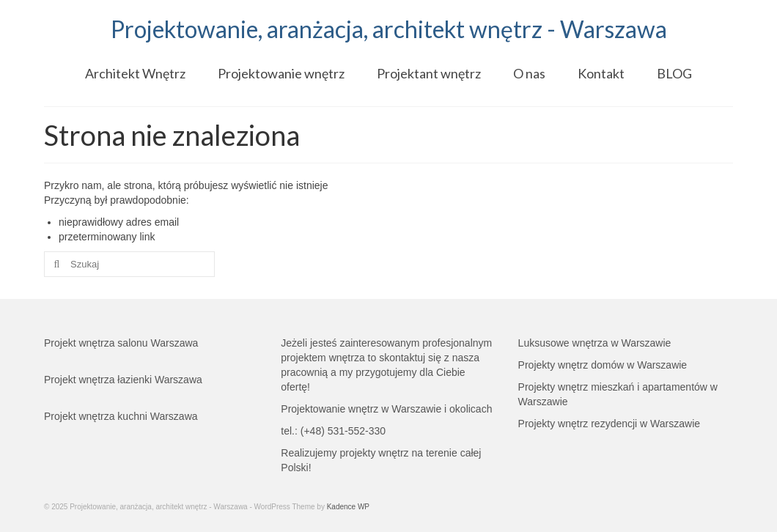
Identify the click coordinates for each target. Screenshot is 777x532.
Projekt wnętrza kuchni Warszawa (121, 416)
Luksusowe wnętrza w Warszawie (595, 343)
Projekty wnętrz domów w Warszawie (603, 365)
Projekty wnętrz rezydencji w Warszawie (609, 424)
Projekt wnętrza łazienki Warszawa (123, 380)
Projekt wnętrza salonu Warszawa (121, 343)
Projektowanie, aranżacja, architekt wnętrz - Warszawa (389, 29)
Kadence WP (348, 507)
